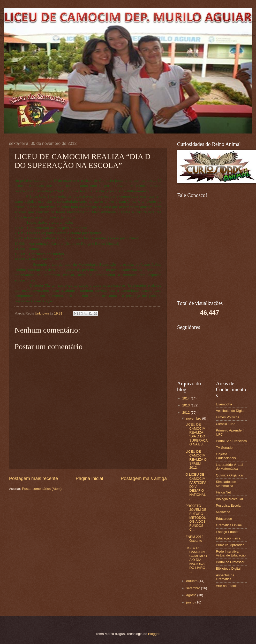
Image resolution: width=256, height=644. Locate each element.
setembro (194, 588)
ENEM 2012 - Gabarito (195, 539)
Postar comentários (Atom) (42, 489)
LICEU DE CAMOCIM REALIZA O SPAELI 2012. (196, 460)
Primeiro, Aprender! (230, 545)
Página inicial (89, 478)
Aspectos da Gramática (225, 577)
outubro (192, 581)
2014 (186, 398)
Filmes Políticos (228, 417)
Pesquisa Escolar (229, 505)
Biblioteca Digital (228, 568)
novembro (194, 418)
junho (191, 602)
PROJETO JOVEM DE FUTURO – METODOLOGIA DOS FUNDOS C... (196, 518)
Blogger (154, 634)
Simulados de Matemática (226, 484)
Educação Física (228, 538)
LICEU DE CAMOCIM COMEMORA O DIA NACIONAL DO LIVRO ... (196, 560)
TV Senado (224, 448)
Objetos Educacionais (226, 456)
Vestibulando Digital (231, 411)
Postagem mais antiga (144, 478)
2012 (186, 413)
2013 (186, 405)
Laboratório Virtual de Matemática (229, 467)
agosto (192, 595)
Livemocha (224, 404)
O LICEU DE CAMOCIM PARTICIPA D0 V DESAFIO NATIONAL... (197, 486)
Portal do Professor (230, 562)
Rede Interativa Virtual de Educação (231, 553)
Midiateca (223, 512)
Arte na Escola (227, 586)
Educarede (224, 519)
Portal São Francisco (231, 441)
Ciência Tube (226, 424)
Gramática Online (229, 525)
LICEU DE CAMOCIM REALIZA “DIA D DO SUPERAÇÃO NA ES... (197, 434)
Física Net (223, 492)
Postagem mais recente (33, 478)
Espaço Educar (227, 532)
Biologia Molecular (229, 499)
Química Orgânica (229, 475)
